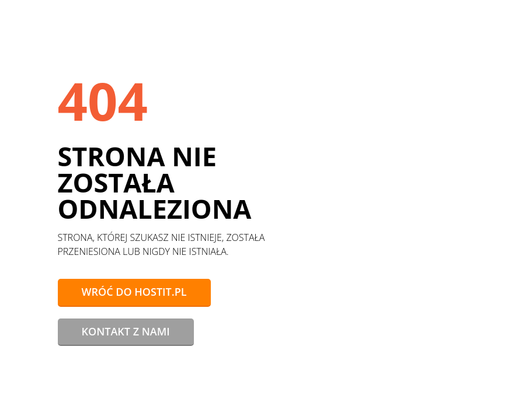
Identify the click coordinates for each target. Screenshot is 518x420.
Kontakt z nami (126, 331)
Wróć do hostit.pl (134, 292)
